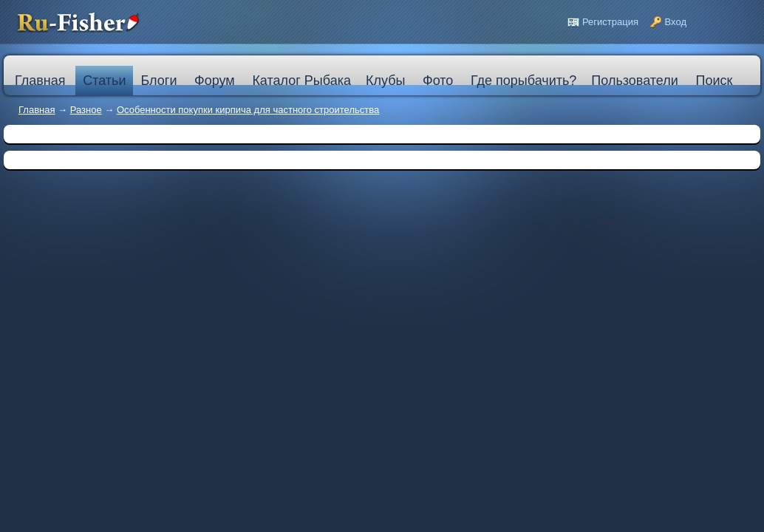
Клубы (385, 81)
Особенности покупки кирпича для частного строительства (248, 110)
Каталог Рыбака (301, 81)
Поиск (714, 81)
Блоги (158, 81)
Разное (86, 110)
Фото (438, 81)
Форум (215, 81)
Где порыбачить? (523, 81)
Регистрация (610, 22)
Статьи (104, 81)
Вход (676, 22)
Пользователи (634, 81)
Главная (37, 110)
